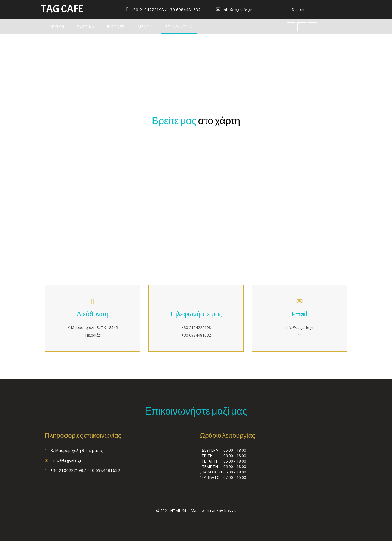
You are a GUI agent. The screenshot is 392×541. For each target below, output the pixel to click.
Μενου (145, 27)
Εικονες (116, 27)
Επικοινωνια (181, 27)
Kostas (230, 511)
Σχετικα (85, 27)
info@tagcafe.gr (234, 10)
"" (299, 335)
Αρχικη (57, 27)
